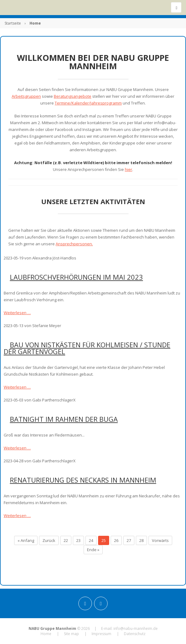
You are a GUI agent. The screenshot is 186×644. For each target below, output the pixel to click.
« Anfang (26, 540)
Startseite (13, 23)
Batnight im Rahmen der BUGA (64, 419)
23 (78, 540)
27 (129, 540)
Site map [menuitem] (71, 634)
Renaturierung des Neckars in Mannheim (83, 480)
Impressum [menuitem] (101, 634)
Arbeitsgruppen (26, 96)
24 (91, 540)
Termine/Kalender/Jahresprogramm (88, 103)
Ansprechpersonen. (74, 244)
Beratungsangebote (73, 96)
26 (116, 540)
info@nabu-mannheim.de (136, 628)
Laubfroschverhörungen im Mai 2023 (76, 277)
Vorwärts (160, 540)
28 (141, 540)
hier (129, 169)
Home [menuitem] (46, 634)
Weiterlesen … (17, 313)
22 (66, 540)
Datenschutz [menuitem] (135, 634)
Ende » (93, 550)
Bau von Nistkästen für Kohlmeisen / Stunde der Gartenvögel (87, 348)
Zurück (49, 540)
